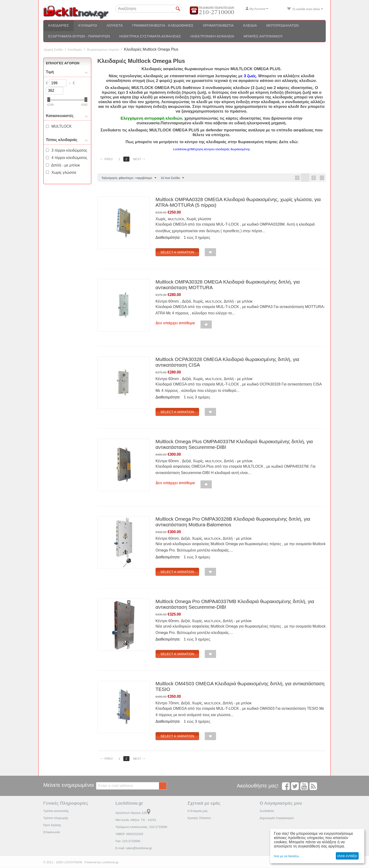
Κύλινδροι (88, 25)
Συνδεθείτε (267, 811)
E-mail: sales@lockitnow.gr (134, 848)
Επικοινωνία (52, 832)
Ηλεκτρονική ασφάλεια (212, 36)
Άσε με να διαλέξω (287, 856)
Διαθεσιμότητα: (168, 238)
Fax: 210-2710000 (128, 841)
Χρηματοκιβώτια (218, 25)
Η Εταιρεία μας (198, 811)
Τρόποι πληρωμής (56, 818)
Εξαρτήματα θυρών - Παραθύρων (79, 36)
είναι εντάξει (347, 856)
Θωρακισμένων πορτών (103, 50)
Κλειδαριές (59, 25)
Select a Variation (177, 252)
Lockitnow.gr (110, 862)
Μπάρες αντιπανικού (263, 36)
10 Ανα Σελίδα (172, 178)
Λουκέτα (114, 25)
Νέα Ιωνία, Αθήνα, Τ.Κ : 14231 (136, 820)
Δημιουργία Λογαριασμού (277, 818)
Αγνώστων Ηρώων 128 (133, 813)
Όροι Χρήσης (52, 825)
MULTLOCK (176, 219)
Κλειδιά (250, 25)
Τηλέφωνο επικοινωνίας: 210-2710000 (141, 827)
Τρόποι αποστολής (56, 811)
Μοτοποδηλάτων (283, 25)
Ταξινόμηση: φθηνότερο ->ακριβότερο (129, 178)
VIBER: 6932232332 (129, 834)
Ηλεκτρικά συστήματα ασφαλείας (150, 36)
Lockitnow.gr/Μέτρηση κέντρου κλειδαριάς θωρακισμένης (212, 149)
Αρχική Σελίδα (53, 50)
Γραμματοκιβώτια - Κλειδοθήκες (163, 25)
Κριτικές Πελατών (199, 818)
